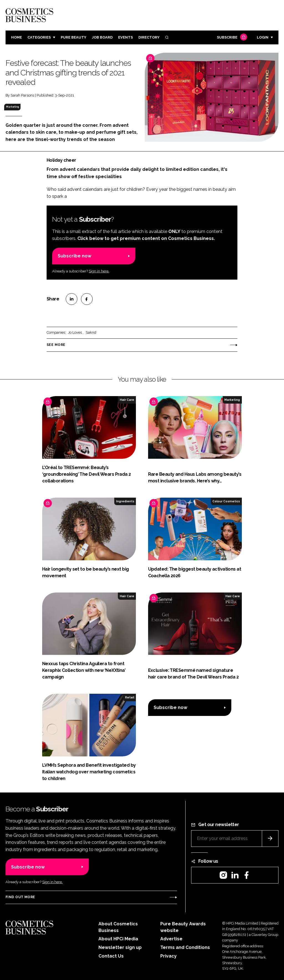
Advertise (171, 939)
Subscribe (231, 38)
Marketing (12, 107)
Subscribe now (74, 256)
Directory (149, 37)
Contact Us (111, 956)
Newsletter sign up (120, 947)
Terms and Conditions (185, 947)
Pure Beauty (73, 37)
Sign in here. (99, 271)
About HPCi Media (118, 939)
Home (17, 37)
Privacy (168, 956)
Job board (102, 37)
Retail (130, 697)
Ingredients (125, 501)
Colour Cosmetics (226, 501)
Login (263, 37)
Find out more (20, 897)
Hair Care (127, 400)
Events (125, 37)
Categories (39, 37)
